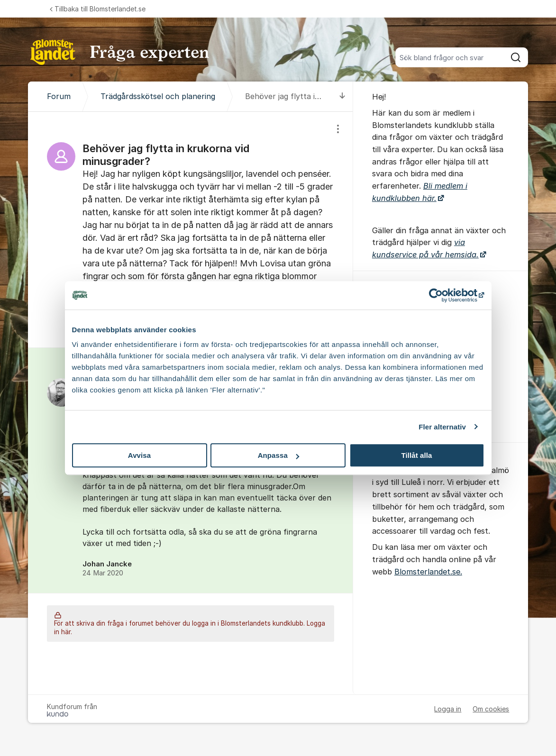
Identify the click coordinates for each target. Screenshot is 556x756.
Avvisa (139, 455)
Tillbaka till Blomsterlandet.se (98, 9)
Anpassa (278, 455)
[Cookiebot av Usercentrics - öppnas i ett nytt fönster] (443, 295)
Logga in (448, 709)
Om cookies (491, 709)
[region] (191, 229)
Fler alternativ (442, 427)
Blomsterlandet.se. (428, 572)
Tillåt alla (416, 455)
